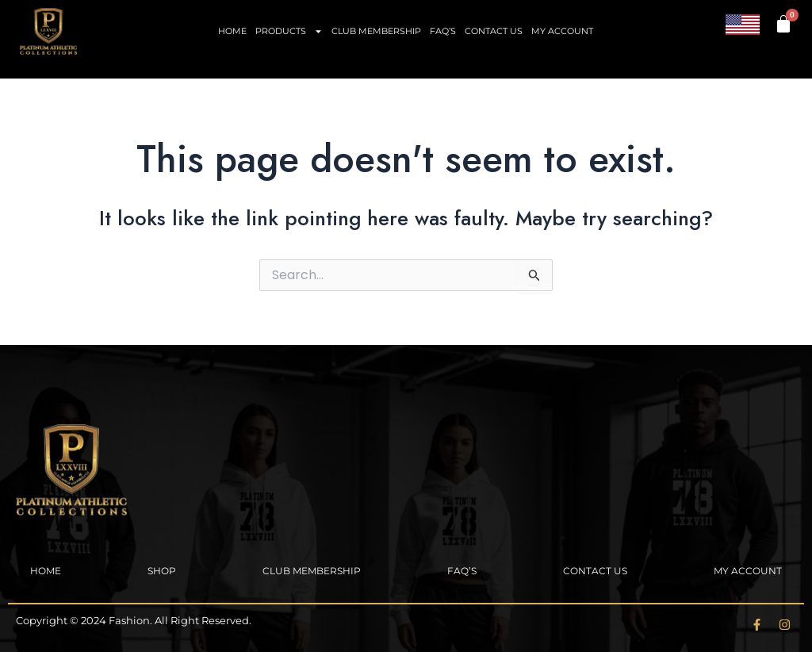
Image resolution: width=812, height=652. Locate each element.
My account (562, 31)
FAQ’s (443, 31)
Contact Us (494, 31)
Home (232, 31)
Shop (162, 571)
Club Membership (376, 31)
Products (289, 31)
